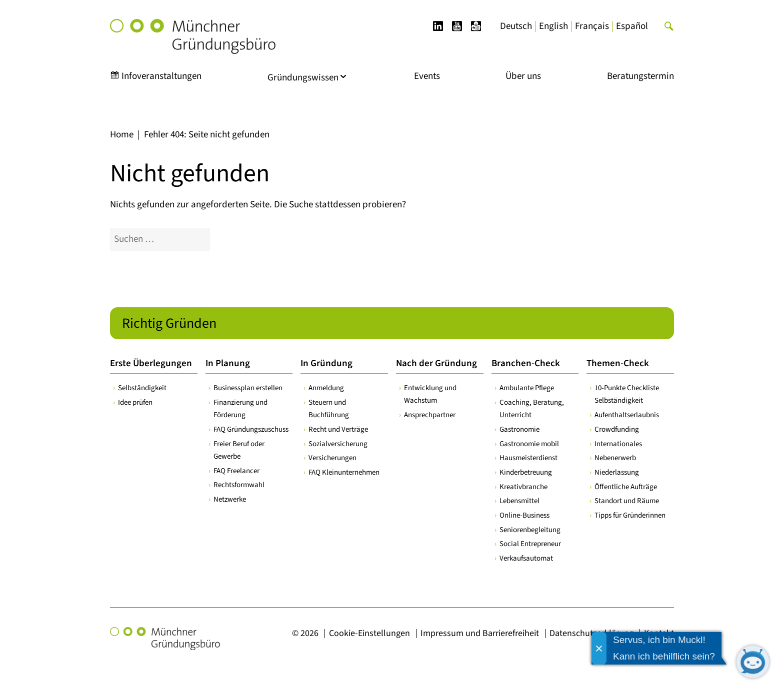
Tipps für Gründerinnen (630, 515)
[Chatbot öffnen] (753, 662)
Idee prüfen (135, 402)
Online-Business (524, 515)
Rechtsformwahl (239, 485)
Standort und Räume (627, 501)
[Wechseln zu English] (553, 26)
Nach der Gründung (436, 363)
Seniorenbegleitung (530, 529)
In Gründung (326, 363)
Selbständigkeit (142, 388)
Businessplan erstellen (248, 388)
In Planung (228, 363)
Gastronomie (519, 429)
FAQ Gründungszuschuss (251, 429)
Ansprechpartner (430, 415)
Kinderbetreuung (526, 472)
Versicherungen (332, 458)
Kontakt (659, 633)
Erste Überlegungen (151, 363)
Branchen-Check (526, 363)
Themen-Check (618, 363)
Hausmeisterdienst (528, 458)
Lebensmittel (519, 501)
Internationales (618, 443)
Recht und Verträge (338, 429)
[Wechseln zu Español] (632, 26)
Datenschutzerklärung (591, 633)
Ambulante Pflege (527, 388)
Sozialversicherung (338, 443)
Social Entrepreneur (530, 544)
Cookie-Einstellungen (369, 633)
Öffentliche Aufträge (626, 486)
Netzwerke (230, 499)
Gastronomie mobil (529, 443)
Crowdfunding (617, 429)
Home (122, 135)
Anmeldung (326, 388)
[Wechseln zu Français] (592, 26)
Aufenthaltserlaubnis (627, 415)
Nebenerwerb (615, 458)
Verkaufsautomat (526, 558)
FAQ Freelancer (236, 470)
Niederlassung (617, 472)
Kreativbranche (523, 486)
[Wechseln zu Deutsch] (516, 26)
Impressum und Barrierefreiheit (480, 633)
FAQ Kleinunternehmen (344, 472)
